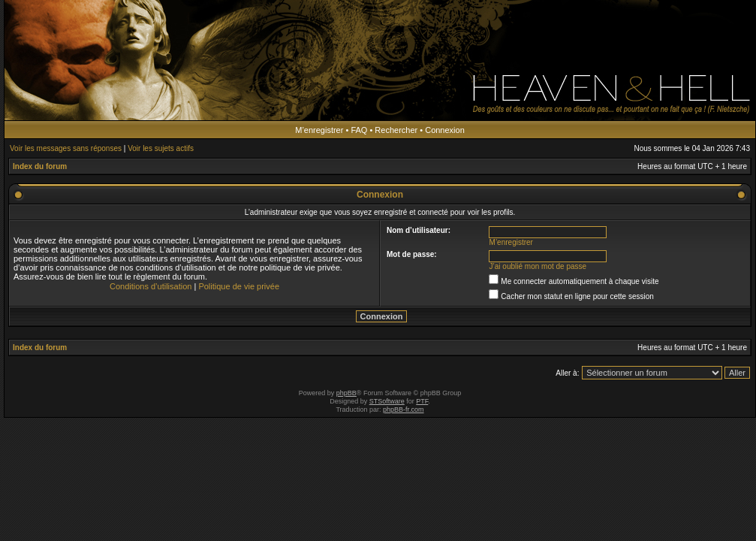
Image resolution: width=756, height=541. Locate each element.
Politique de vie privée (239, 286)
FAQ (359, 130)
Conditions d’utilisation (151, 286)
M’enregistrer (319, 130)
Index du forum (40, 166)
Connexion (445, 130)
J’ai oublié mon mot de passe (538, 266)
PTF (422, 401)
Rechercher (396, 130)
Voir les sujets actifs (161, 148)
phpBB (346, 393)
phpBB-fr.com (404, 410)
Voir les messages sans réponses (66, 148)
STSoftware (387, 401)
